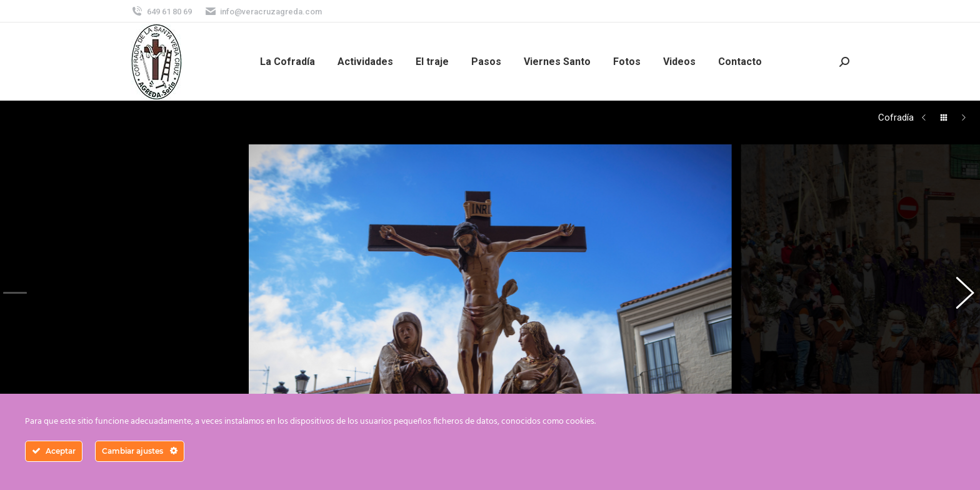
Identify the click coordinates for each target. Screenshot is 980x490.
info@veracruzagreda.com (263, 12)
